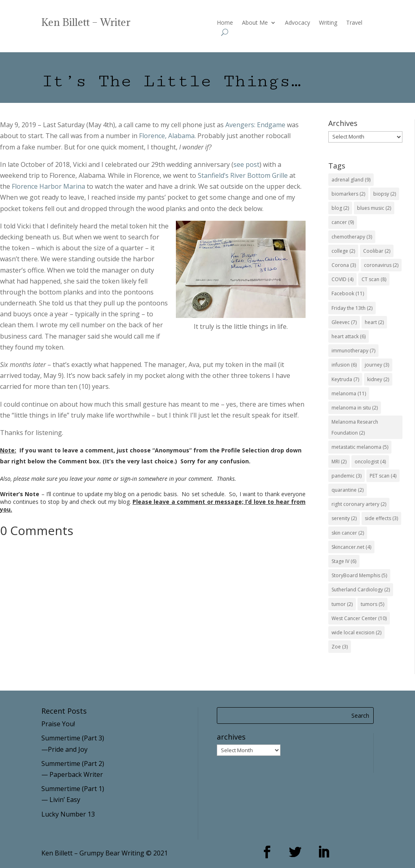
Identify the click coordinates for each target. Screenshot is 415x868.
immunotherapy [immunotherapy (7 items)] (353, 351)
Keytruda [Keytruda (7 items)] (345, 379)
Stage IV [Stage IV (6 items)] (344, 561)
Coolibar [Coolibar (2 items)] (377, 251)
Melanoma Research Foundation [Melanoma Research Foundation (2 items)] (355, 427)
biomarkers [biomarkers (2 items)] (348, 194)
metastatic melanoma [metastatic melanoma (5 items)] (360, 447)
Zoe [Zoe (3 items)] (340, 647)
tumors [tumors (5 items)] (372, 604)
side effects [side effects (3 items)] (381, 518)
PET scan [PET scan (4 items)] (383, 476)
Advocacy (297, 23)
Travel (354, 23)
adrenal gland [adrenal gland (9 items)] (351, 180)
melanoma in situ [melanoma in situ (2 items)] (355, 408)
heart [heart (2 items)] (374, 322)
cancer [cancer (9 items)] (343, 222)
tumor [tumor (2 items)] (342, 604)
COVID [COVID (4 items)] (342, 279)
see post (246, 164)
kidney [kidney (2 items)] (378, 379)
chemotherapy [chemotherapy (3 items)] (352, 237)
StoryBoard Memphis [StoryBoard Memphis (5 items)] (359, 575)
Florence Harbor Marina (48, 186)
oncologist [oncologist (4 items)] (370, 462)
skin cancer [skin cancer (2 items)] (348, 533)
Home (225, 23)
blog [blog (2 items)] (340, 208)
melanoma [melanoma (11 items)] (349, 393)
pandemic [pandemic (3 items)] (347, 476)
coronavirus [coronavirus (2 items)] (381, 265)
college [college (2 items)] (343, 251)
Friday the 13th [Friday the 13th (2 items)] (352, 308)
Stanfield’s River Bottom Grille (243, 175)
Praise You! (58, 724)
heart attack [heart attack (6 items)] (349, 336)
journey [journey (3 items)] (377, 365)
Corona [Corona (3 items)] (344, 265)
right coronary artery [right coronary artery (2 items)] (359, 504)
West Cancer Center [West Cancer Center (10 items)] (359, 618)
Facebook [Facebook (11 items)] (348, 293)
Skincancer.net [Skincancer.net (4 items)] (351, 547)
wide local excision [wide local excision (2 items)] (356, 632)
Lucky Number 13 (68, 814)
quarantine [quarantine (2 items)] (348, 490)
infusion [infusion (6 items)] (344, 365)
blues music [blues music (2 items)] (374, 208)
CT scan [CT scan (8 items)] (374, 279)
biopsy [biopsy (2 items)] (385, 194)
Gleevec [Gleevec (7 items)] (344, 322)
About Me (255, 23)
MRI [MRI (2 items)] (339, 462)
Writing (328, 23)
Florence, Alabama (167, 136)
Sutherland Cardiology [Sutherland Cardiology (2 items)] (361, 590)
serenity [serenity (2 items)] (344, 518)
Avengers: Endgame (255, 125)
